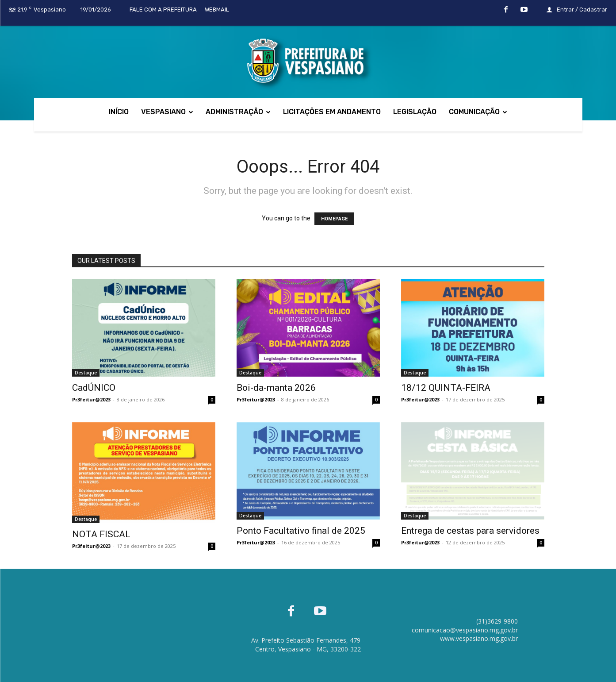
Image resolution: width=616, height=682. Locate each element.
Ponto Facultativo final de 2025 (301, 531)
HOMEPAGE (334, 219)
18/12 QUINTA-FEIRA (446, 388)
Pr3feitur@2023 (91, 399)
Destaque (86, 373)
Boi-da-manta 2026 (276, 388)
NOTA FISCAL (101, 534)
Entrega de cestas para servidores (470, 531)
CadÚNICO (94, 388)
